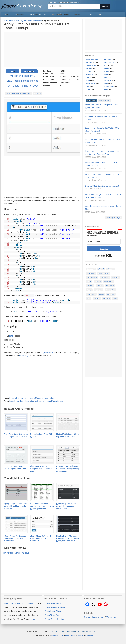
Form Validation (92, 277)
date (11, 336)
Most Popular (91, 100)
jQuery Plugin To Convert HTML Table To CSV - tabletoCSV (40, 538)
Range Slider (91, 294)
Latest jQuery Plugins (38, 14)
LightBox (89, 71)
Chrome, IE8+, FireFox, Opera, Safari (18, 94)
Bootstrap (90, 286)
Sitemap (81, 635)
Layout (107, 68)
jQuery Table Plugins (53, 615)
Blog (99, 14)
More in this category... (22, 76)
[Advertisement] (42, 50)
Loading (107, 71)
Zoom (106, 89)
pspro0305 (48, 353)
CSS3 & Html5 (91, 65)
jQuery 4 (101, 269)
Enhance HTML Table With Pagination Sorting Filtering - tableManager (68, 469)
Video (115, 298)
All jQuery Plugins (92, 60)
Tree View (106, 298)
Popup (89, 290)
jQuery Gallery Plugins (54, 619)
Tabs (89, 298)
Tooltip (88, 89)
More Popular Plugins (114, 218)
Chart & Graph (109, 63)
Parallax (100, 286)
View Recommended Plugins (22, 81)
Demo (12, 71)
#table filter (38, 94)
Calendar (98, 282)
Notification (99, 290)
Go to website (65, 83)
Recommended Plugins (83, 14)
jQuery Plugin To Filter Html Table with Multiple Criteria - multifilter (15, 506)
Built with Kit (104, 256)
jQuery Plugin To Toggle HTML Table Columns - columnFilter (66, 506)
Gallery (88, 68)
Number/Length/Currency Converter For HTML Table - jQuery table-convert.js (68, 538)
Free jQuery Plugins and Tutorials (23, 5)
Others (88, 77)
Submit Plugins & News (94, 617)
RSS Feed (89, 635)
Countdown (91, 273)
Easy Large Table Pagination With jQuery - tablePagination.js (36, 401)
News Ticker (108, 282)
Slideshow (108, 80)
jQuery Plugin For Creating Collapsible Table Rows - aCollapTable (15, 538)
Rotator (107, 77)
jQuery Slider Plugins (53, 603)
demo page (24, 355)
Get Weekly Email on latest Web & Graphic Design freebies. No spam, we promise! (103, 234)
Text (87, 86)
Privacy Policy (71, 635)
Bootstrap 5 (91, 269)
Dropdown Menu (104, 273)
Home (8, 14)
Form (106, 65)
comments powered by (16, 553)
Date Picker (105, 277)
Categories (20, 14)
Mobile (107, 74)
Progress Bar (110, 290)
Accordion (108, 60)
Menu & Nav (90, 74)
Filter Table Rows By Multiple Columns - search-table (32, 398)
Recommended (104, 100)
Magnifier (115, 277)
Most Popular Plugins (60, 14)
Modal (89, 282)
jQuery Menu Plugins (53, 611)
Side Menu (111, 294)
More (33, 619)
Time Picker (110, 286)
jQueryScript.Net (57, 635)
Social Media (90, 83)
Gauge (101, 294)
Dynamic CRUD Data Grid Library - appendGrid (103, 186)
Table (106, 83)
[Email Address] (104, 242)
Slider (88, 80)
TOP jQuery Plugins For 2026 (22, 86)
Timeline (97, 298)
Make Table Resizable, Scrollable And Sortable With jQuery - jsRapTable (42, 506)
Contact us (111, 617)
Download (29, 71)
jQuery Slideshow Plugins (55, 607)
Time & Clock (109, 86)
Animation (89, 63)
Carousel (110, 269)
